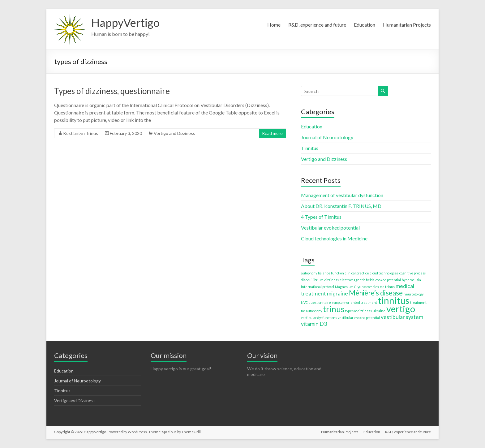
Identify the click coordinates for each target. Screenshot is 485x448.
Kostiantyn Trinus (81, 133)
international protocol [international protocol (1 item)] (318, 287)
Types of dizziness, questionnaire (112, 91)
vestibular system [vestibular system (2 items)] (402, 317)
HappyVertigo (125, 23)
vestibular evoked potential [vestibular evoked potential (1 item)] (359, 318)
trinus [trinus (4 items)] (334, 309)
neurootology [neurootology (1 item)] (414, 294)
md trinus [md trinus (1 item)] (387, 287)
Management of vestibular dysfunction (342, 195)
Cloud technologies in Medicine (334, 238)
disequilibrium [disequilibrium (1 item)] (312, 280)
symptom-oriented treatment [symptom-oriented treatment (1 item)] (354, 302)
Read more (272, 133)
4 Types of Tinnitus (321, 217)
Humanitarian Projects (407, 25)
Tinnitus (310, 148)
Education (365, 25)
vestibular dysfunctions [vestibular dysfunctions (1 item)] (319, 318)
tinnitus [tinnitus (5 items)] (394, 300)
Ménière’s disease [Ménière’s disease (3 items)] (376, 293)
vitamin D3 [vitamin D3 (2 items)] (314, 324)
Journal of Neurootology (327, 137)
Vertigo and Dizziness (174, 133)
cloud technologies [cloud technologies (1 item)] (384, 273)
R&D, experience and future (317, 25)
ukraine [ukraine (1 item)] (379, 311)
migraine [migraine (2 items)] (337, 293)
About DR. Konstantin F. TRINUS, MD (341, 206)
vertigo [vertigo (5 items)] (401, 309)
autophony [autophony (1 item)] (309, 273)
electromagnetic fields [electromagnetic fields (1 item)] (357, 280)
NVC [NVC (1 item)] (304, 302)
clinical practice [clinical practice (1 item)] (357, 273)
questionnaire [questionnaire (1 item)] (320, 302)
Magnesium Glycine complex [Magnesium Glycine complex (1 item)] (357, 287)
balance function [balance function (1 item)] (331, 273)
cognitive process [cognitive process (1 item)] (412, 273)
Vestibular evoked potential (330, 228)
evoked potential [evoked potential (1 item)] (388, 280)
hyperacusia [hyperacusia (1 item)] (411, 280)
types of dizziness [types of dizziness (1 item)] (358, 311)
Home (274, 25)
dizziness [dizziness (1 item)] (332, 280)
